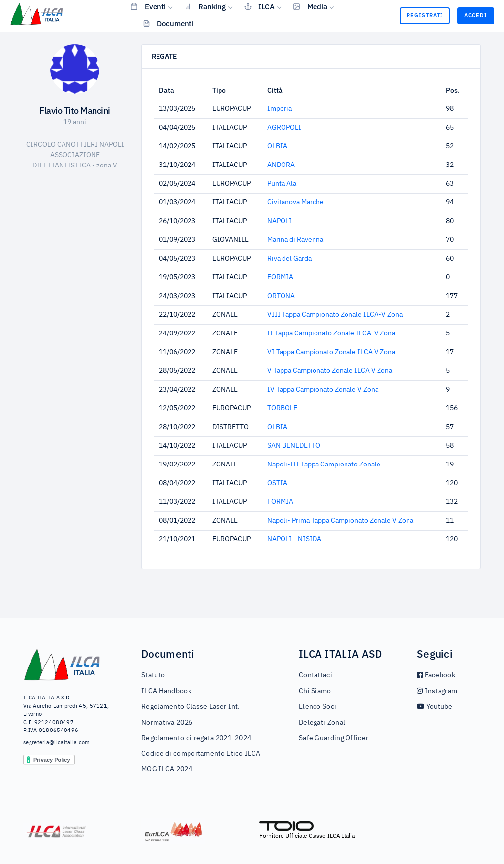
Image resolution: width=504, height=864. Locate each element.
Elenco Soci (317, 707)
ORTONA (281, 296)
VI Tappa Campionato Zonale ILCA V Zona (331, 352)
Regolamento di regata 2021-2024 (196, 738)
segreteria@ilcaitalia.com (57, 743)
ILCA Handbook (166, 691)
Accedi (476, 15)
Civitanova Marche (296, 202)
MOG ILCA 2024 (167, 769)
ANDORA (281, 165)
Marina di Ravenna (295, 240)
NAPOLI (280, 221)
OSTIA (277, 483)
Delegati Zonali (323, 723)
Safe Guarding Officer (333, 738)
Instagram (437, 691)
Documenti (168, 23)
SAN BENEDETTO (294, 446)
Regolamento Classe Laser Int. (191, 707)
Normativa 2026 (167, 723)
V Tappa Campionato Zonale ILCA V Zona (330, 371)
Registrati (425, 15)
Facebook (436, 675)
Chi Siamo (315, 691)
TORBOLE (282, 408)
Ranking (205, 6)
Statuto (153, 675)
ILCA (259, 6)
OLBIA (277, 146)
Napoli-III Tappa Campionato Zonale (324, 465)
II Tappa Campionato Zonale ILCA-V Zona (331, 333)
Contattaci (315, 675)
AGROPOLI (284, 128)
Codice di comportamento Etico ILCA (201, 754)
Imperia (280, 109)
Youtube (435, 707)
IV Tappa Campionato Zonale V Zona (323, 390)
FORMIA (280, 277)
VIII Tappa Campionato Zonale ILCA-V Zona (335, 315)
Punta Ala (282, 184)
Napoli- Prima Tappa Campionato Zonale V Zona (340, 521)
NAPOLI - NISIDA (294, 539)
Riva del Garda (289, 259)
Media (310, 6)
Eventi (148, 6)
